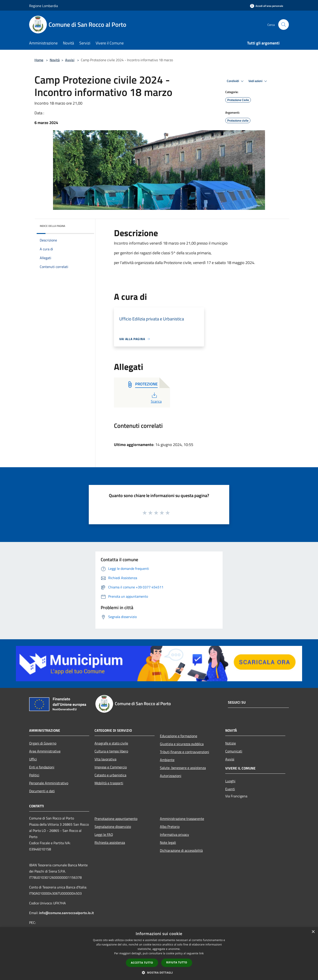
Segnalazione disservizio (113, 827)
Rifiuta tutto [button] (177, 962)
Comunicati (234, 751)
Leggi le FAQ (104, 835)
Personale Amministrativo (49, 783)
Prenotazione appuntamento (116, 819)
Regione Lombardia (44, 6)
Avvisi (70, 60)
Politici (34, 775)
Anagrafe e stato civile (111, 743)
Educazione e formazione (179, 736)
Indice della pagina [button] (52, 226)
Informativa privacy (174, 835)
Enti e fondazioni (42, 767)
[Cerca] (284, 25)
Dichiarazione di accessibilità (181, 850)
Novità (55, 60)
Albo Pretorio (170, 827)
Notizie (231, 743)
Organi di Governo (43, 743)
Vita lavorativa (105, 759)
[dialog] (159, 954)
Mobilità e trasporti (109, 783)
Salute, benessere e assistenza (183, 768)
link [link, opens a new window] (202, 953)
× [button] (313, 932)
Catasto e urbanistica (110, 775)
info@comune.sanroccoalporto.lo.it (66, 913)
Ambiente (167, 760)
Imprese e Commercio (111, 767)
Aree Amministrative (45, 751)
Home (39, 60)
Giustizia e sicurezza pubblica (182, 744)
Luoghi (230, 781)
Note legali (168, 842)
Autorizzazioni (171, 776)
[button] (159, 972)
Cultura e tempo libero (111, 751)
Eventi (230, 789)
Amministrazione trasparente (182, 819)
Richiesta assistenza (110, 842)
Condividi (236, 81)
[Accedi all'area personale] (267, 6)
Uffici (33, 759)
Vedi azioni (258, 81)
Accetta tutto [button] (142, 963)
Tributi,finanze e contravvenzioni (185, 752)
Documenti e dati (42, 791)
